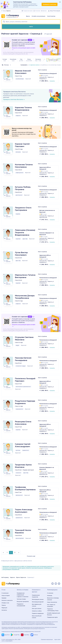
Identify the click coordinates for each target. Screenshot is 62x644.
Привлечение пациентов (36, 598)
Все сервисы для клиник (37, 607)
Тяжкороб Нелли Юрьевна (23, 531)
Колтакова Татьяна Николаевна (24, 166)
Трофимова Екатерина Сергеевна (25, 488)
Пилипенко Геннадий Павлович (25, 380)
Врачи (28, 16)
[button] (31, 22)
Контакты (4, 612)
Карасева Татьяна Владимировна (23, 109)
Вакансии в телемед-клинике (53, 601)
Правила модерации (38, 615)
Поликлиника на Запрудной (48, 73)
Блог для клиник (37, 610)
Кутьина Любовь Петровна (23, 188)
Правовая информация (47, 641)
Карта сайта (57, 641)
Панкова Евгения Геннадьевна (23, 359)
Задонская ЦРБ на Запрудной (45, 168)
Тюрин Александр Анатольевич (24, 511)
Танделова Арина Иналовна (23, 466)
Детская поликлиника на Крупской (47, 211)
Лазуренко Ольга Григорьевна (23, 209)
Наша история (6, 597)
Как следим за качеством (51, 607)
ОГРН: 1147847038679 (7, 643)
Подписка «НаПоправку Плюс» (53, 612)
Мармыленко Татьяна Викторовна (25, 276)
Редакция (4, 610)
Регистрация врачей (38, 604)
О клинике (50, 595)
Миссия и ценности (7, 602)
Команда (50, 597)
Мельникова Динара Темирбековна (25, 297)
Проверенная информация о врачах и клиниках (23, 597)
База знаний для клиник (37, 619)
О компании (5, 595)
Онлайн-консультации (38, 16)
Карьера (4, 600)
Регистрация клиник (38, 601)
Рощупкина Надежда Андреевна (25, 402)
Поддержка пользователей (21, 607)
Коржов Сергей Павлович (22, 145)
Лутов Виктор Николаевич (21, 254)
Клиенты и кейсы (37, 613)
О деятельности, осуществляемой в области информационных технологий (21, 633)
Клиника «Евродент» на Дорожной (47, 234)
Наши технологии (52, 604)
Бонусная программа (23, 603)
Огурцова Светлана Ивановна (24, 338)
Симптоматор (51, 16)
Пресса (4, 607)
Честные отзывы (21, 601)
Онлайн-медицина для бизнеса (54, 616)
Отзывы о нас (5, 605)
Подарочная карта (52, 619)
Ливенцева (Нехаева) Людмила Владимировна (25, 233)
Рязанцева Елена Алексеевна (23, 423)
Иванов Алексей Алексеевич (23, 72)
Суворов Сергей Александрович (23, 445)
